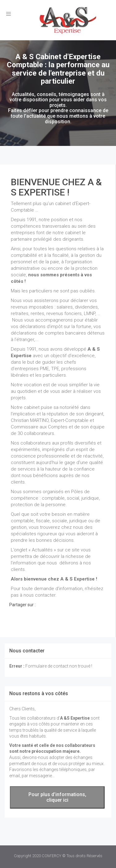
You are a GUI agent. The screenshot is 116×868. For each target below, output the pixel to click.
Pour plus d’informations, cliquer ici (57, 797)
